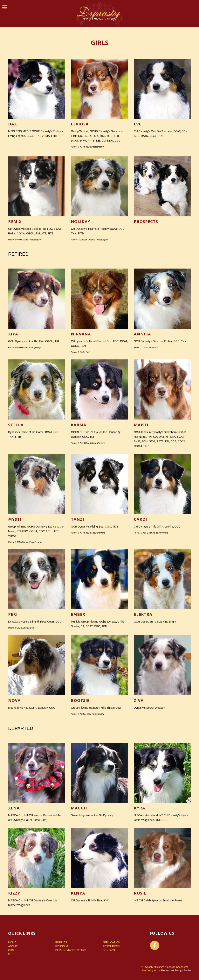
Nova (14, 743)
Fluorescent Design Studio (176, 970)
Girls (12, 950)
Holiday (81, 267)
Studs (13, 954)
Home (12, 942)
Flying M (62, 946)
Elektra (143, 657)
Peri (13, 657)
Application (111, 942)
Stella (16, 472)
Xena (14, 850)
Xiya (13, 379)
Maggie (79, 850)
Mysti (15, 567)
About (13, 946)
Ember (78, 657)
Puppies (61, 942)
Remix (15, 267)
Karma (79, 472)
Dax (13, 127)
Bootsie (80, 743)
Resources (111, 946)
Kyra (140, 850)
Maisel (142, 472)
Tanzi (78, 567)
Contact (109, 950)
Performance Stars (71, 950)
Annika (142, 379)
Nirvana (81, 379)
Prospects (146, 267)
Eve (138, 127)
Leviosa (80, 127)
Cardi (141, 567)
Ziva (139, 743)
